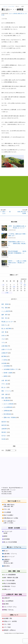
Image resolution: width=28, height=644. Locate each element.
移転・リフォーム (6, 391)
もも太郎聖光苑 (8, 407)
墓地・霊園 (4, 398)
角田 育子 (4, 422)
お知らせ (4, 336)
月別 (3, 450)
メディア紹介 (7, 627)
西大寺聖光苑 (7, 414)
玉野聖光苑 (7, 411)
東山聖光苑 (7, 400)
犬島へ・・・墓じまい (6, 213)
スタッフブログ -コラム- (10, 607)
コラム (3, 342)
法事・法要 (4, 394)
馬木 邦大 (4, 318)
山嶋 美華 (4, 429)
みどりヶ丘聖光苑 (13, 14)
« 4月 (7, 293)
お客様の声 (4, 353)
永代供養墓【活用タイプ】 (11, 369)
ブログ (3, 339)
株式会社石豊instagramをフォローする (14, 481)
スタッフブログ (12, 6)
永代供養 (4, 363)
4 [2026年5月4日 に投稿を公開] (3, 285)
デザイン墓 (4, 384)
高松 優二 (4, 432)
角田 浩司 (4, 425)
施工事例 (4, 356)
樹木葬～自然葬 (8, 373)
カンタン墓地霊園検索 (10, 575)
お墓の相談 (4, 346)
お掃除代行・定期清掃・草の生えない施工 (8, 561)
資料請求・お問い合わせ (14, 2)
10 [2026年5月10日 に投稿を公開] (25, 285)
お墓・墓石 (4, 380)
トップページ (5, 6)
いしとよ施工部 (6, 311)
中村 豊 (3, 439)
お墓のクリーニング (9, 557)
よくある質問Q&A (9, 601)
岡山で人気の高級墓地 (10, 583)
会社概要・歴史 (8, 618)
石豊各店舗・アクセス (10, 586)
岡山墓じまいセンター (7, 322)
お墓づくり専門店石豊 (3, 2)
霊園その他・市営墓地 (10, 417)
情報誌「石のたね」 (9, 610)
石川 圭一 (4, 436)
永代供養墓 (7, 366)
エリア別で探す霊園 (9, 581)
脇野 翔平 (4, 315)
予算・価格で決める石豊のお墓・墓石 (9, 505)
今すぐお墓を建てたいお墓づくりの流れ (10, 522)
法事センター (7, 589)
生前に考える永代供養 (22, 213)
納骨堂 (19, 14)
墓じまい (23, 14)
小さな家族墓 (7, 512)
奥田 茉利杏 (5, 304)
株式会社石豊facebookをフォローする (14, 470)
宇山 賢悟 (4, 308)
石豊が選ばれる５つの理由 (11, 518)
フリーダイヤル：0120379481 (20, 2)
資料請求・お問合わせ (10, 630)
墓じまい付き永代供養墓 (10, 542)
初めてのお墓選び (8, 515)
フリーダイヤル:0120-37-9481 (14, 193)
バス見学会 (4, 360)
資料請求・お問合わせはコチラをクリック (14, 201)
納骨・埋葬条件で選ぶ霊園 (11, 578)
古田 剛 (4, 332)
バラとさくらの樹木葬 (8, 532)
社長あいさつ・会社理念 (10, 621)
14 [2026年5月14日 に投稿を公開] (14, 287)
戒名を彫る (7, 566)
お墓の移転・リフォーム (10, 554)
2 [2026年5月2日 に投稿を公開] (21, 283)
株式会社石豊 (9, 462)
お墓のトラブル (6, 349)
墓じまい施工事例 (6, 329)
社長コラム (4, 325)
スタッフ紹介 (7, 624)
